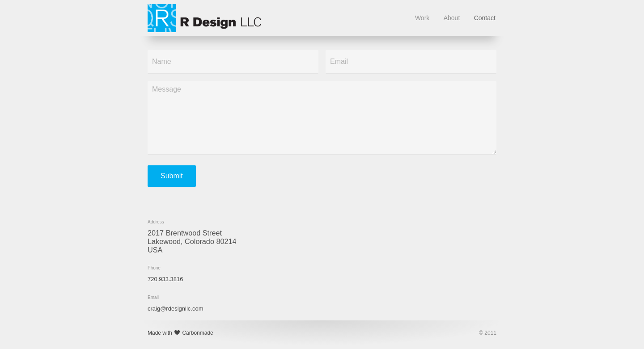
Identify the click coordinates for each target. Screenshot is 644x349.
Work (422, 18)
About (452, 18)
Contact (485, 18)
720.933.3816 (165, 279)
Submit (172, 176)
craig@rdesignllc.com (175, 309)
